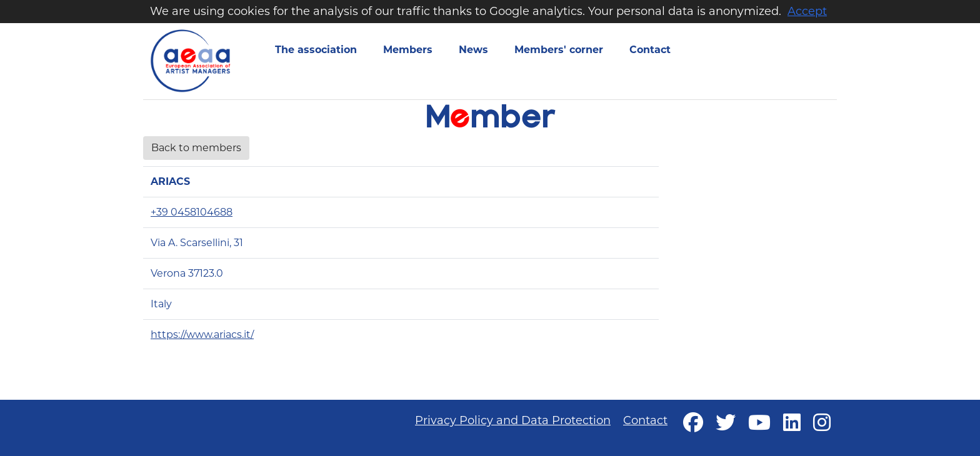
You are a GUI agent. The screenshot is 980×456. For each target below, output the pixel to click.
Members (408, 50)
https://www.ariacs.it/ (202, 335)
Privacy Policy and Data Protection (513, 420)
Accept (807, 11)
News (473, 50)
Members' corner (559, 50)
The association (316, 50)
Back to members (196, 148)
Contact (650, 50)
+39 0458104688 (192, 212)
